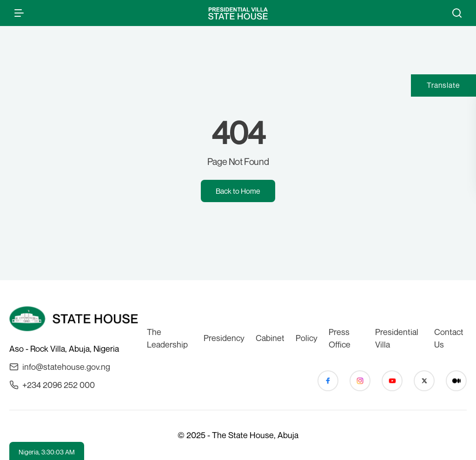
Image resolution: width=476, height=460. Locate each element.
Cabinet (270, 338)
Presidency (224, 338)
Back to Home (238, 191)
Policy (307, 338)
